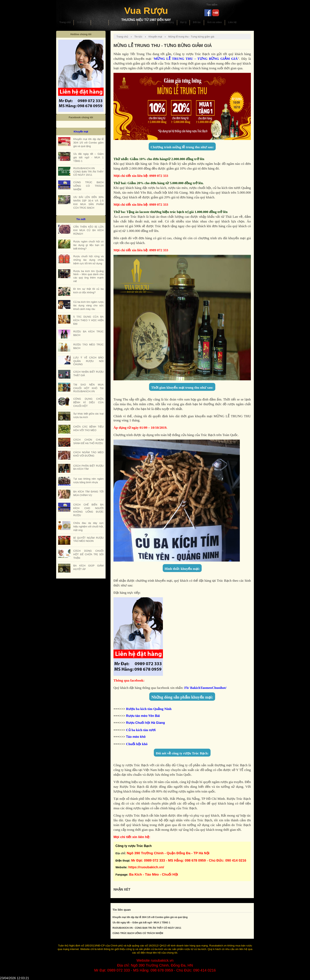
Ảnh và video (215, 22)
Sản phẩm (100, 22)
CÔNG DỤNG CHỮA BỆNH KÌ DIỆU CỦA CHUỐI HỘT (88, 402)
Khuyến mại (148, 22)
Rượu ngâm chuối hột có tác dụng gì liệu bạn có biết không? (88, 245)
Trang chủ (65, 22)
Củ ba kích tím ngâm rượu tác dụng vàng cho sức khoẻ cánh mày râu (88, 305)
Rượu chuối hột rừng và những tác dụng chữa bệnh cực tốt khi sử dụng (88, 260)
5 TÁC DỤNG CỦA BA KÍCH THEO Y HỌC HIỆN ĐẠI (88, 320)
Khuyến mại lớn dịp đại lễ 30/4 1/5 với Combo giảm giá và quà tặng (150, 917)
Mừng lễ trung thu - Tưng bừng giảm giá (191, 37)
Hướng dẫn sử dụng (123, 22)
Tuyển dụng (167, 22)
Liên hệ (232, 22)
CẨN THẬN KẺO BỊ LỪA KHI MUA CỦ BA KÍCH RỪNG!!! (88, 230)
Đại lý (183, 22)
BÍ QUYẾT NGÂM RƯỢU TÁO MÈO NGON (88, 539)
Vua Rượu (146, 11)
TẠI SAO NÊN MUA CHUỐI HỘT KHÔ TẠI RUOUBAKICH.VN (88, 388)
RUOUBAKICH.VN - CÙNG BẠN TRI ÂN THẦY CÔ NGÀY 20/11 (147, 928)
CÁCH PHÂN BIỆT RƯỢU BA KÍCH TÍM (88, 467)
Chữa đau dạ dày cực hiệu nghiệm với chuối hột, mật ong (88, 527)
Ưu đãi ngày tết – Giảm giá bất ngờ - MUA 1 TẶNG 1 (141, 923)
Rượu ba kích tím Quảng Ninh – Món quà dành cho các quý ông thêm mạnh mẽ (88, 276)
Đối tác (197, 22)
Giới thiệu (82, 22)
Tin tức (138, 37)
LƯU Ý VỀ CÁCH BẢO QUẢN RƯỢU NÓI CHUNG (88, 361)
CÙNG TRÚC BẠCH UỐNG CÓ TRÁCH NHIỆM (138, 933)
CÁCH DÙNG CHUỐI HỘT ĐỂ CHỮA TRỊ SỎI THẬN (88, 554)
